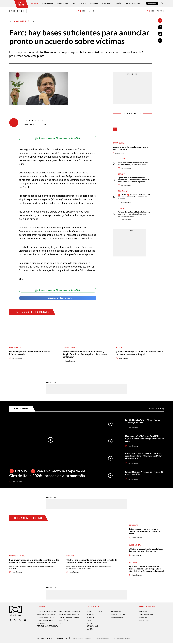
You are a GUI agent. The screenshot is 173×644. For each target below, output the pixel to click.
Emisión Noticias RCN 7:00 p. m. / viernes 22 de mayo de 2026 (144, 473)
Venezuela (71, 556)
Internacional (48, 3)
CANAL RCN (152, 3)
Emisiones (17, 11)
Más (156, 409)
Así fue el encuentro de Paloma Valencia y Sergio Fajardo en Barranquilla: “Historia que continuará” (85, 354)
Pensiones (122, 159)
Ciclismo (122, 174)
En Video (22, 409)
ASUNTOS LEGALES (118, 615)
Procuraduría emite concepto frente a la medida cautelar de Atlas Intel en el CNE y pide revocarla (144, 456)
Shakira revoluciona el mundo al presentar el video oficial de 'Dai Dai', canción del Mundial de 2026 (34, 561)
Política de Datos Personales (82, 639)
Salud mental (135, 545)
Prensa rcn (42, 625)
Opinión (118, 3)
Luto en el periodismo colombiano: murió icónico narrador (131, 148)
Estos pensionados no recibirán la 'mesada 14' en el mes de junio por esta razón (134, 164)
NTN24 (89, 612)
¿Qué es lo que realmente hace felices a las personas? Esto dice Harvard (146, 550)
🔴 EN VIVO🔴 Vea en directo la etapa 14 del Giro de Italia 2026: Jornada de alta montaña (134, 197)
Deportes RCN (63, 3)
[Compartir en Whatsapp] (160, 41)
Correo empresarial (45, 622)
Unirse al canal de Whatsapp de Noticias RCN (58, 138)
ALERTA (90, 623)
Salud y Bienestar (80, 3)
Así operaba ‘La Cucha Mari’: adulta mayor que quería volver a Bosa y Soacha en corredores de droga (134, 214)
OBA (61, 625)
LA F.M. (89, 620)
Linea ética (64, 622)
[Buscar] (163, 3)
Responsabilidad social (47, 612)
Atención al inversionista (43, 629)
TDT (101, 612)
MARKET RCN (144, 620)
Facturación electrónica (70, 612)
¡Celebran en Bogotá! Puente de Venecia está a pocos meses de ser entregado (139, 353)
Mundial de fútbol (17, 556)
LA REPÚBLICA (116, 612)
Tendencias (107, 3)
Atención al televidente (47, 615)
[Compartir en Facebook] (160, 27)
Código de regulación (46, 619)
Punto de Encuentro (133, 3)
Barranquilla (119, 143)
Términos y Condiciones (122, 639)
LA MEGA (90, 629)
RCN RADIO (91, 618)
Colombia (35, 3)
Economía (94, 3)
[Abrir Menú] (11, 3)
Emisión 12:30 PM (86, 11)
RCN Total (91, 615)
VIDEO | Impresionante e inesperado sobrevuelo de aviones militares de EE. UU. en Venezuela (92, 561)
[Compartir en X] (160, 34)
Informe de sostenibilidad (65, 616)
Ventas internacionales (69, 619)
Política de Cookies (102, 639)
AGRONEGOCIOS (117, 618)
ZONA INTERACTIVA (146, 615)
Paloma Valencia (70, 348)
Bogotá (121, 208)
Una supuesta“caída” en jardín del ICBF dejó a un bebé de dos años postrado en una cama (143, 439)
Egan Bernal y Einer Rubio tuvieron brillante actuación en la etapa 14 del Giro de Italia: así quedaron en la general (134, 180)
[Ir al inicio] (21, 4)
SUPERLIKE (143, 618)
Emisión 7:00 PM (154, 11)
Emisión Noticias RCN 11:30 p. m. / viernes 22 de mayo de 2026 (143, 421)
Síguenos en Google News (58, 298)
